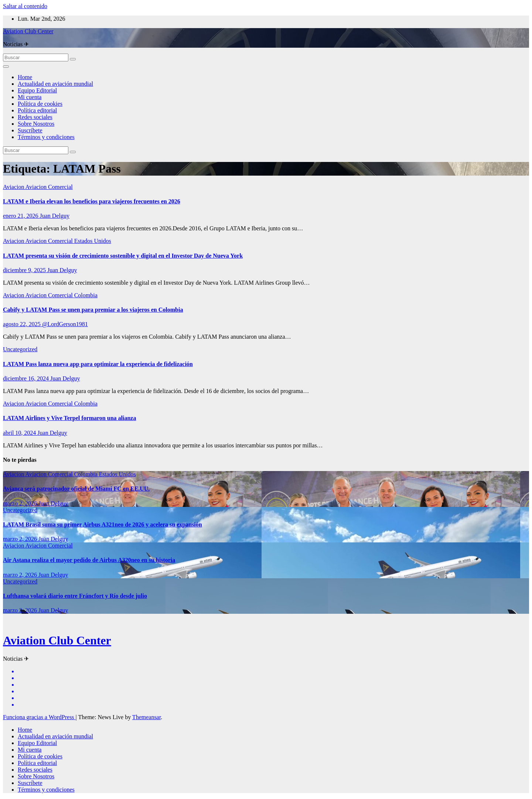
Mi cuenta (30, 97)
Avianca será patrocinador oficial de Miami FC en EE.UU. (76, 489)
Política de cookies (40, 104)
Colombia (86, 295)
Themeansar (146, 717)
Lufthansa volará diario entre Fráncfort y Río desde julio (75, 596)
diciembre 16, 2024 (27, 378)
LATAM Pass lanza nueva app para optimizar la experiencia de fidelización (98, 364)
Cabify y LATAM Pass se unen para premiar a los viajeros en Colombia (93, 310)
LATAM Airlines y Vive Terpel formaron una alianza (69, 418)
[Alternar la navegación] (6, 67)
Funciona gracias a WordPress (39, 717)
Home (25, 77)
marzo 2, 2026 (21, 503)
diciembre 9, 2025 (25, 270)
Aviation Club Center (28, 31)
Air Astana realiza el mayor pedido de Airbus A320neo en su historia (89, 560)
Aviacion (14, 187)
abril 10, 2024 (20, 433)
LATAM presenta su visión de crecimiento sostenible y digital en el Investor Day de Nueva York (123, 256)
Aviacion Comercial (49, 187)
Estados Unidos (93, 241)
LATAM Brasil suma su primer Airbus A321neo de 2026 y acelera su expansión (103, 524)
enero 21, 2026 (21, 216)
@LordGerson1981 (65, 324)
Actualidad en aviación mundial (55, 84)
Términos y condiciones (46, 137)
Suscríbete (30, 130)
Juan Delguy (55, 216)
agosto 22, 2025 (23, 324)
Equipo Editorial (37, 90)
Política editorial (37, 110)
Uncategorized (20, 349)
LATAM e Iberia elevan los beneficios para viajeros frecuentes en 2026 (92, 201)
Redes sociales (35, 117)
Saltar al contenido (25, 6)
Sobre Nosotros (36, 124)
